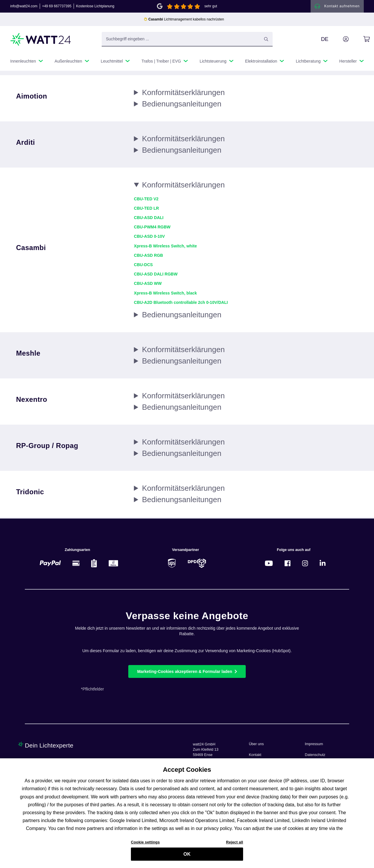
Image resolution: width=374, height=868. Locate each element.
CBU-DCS (143, 266)
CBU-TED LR (146, 210)
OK (187, 856)
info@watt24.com (24, 7)
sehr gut (211, 7)
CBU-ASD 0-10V (149, 238)
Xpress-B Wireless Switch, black (165, 294)
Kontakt (255, 755)
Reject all (235, 844)
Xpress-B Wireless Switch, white (165, 247)
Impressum (314, 744)
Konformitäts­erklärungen (183, 94)
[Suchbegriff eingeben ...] (187, 41)
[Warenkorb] (360, 41)
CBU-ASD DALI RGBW (156, 275)
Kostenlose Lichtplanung (95, 7)
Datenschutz (315, 755)
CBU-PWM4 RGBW (152, 228)
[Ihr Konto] (339, 41)
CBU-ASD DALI (149, 219)
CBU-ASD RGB (148, 257)
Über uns (256, 744)
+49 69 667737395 (57, 7)
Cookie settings (145, 844)
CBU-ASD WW (148, 285)
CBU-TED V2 (146, 200)
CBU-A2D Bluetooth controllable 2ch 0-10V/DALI (181, 304)
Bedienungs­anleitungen (182, 105)
